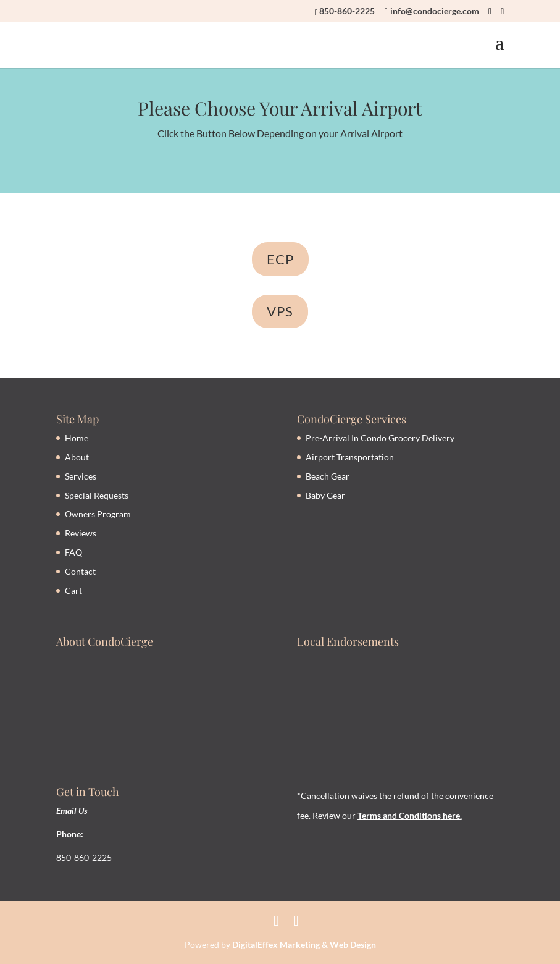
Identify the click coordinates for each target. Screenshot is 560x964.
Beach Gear (328, 476)
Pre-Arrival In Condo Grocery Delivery (380, 438)
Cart (73, 590)
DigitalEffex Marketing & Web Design (304, 945)
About (77, 457)
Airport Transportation (350, 457)
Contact (80, 571)
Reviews (81, 533)
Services (81, 476)
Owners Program (98, 514)
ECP (280, 259)
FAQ (73, 552)
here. (451, 815)
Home (77, 438)
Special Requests (97, 495)
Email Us (72, 810)
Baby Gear (325, 495)
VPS (280, 311)
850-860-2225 (347, 11)
